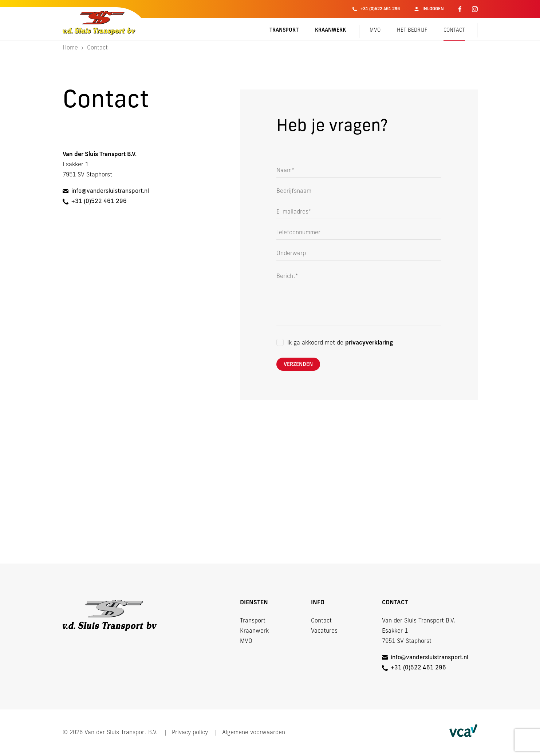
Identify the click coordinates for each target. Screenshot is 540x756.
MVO (375, 31)
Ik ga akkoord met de (340, 343)
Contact (454, 31)
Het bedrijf (412, 31)
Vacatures (324, 631)
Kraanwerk (330, 31)
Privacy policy (190, 733)
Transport (284, 31)
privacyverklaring (369, 343)
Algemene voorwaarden (254, 733)
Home (70, 48)
